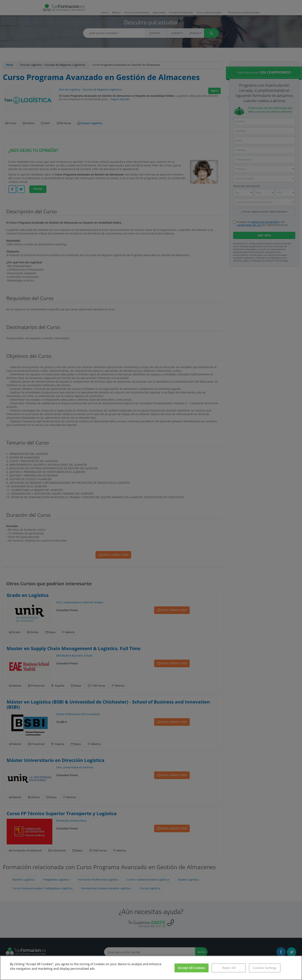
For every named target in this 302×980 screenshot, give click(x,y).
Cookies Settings (265, 968)
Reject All (229, 968)
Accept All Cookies (192, 968)
